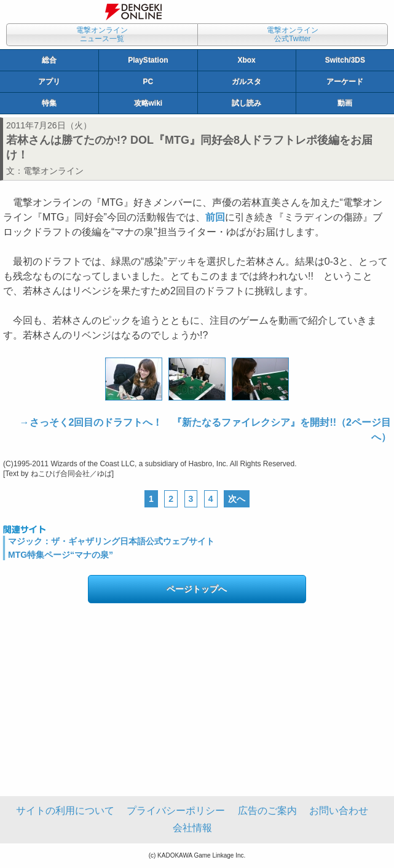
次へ (237, 499)
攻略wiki (148, 103)
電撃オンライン (53, 171)
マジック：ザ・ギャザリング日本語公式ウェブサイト (111, 541)
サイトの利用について (65, 811)
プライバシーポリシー (176, 811)
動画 (345, 103)
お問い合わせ (339, 811)
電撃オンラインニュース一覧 (102, 34)
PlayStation (148, 60)
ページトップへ (197, 589)
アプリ (49, 82)
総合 (49, 60)
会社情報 (192, 828)
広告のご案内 (267, 811)
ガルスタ (246, 82)
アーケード (345, 82)
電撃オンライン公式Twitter (293, 34)
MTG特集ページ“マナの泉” (61, 555)
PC (148, 82)
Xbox (246, 60)
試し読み (246, 103)
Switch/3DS (345, 60)
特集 (49, 103)
